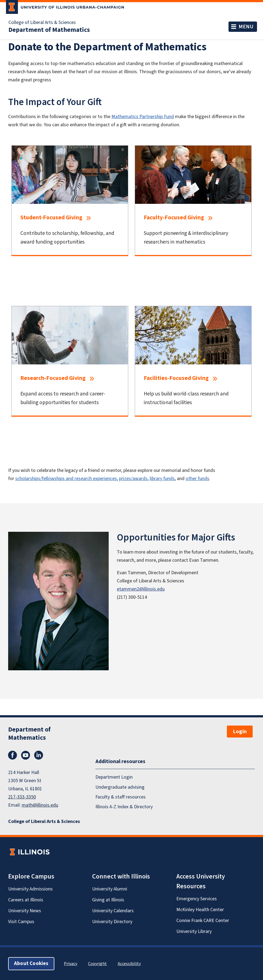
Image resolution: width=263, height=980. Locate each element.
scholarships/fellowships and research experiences (66, 479)
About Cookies (31, 964)
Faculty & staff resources (120, 797)
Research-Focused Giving (53, 378)
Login (240, 732)
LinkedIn (39, 755)
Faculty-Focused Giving (174, 218)
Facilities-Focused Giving (176, 378)
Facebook (12, 755)
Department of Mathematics (49, 30)
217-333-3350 (22, 797)
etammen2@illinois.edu (141, 589)
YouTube (26, 755)
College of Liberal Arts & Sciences (42, 23)
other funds (197, 479)
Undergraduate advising (120, 787)
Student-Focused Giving (51, 218)
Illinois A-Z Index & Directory (124, 807)
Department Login (114, 777)
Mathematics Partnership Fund (143, 117)
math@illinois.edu (40, 805)
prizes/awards (133, 479)
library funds (162, 479)
